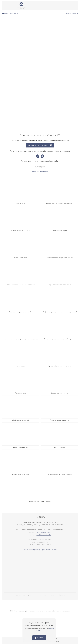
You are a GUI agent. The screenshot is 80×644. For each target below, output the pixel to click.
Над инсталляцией (40, 172)
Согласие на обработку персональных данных (40, 550)
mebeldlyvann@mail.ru (43, 532)
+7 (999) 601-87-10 (44, 535)
